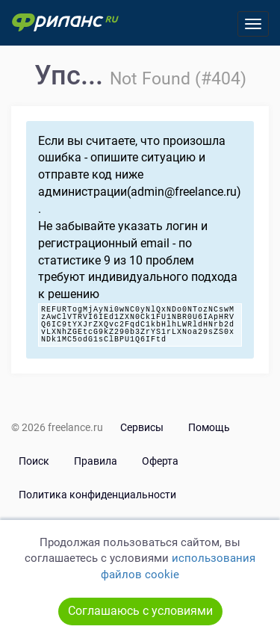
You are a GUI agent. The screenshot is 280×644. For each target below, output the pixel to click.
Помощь (209, 427)
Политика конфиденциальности (97, 495)
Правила (96, 461)
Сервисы (142, 427)
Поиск (34, 461)
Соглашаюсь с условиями (140, 611)
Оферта (160, 461)
